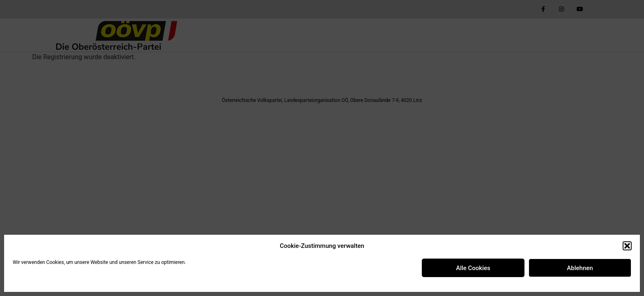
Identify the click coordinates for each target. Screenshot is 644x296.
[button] (627, 246)
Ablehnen (580, 268)
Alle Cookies (473, 268)
